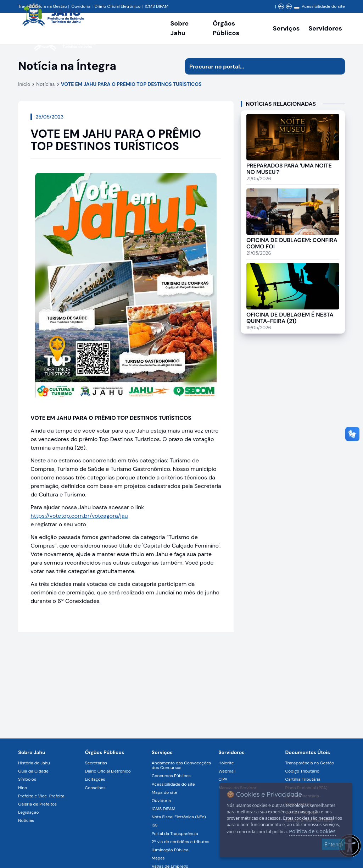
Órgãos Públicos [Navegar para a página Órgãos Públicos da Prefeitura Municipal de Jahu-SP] (105, 752)
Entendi (334, 844)
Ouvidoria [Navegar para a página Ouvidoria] (161, 801)
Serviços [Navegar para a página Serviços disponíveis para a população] (286, 28)
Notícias (45, 84)
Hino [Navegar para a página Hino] (23, 788)
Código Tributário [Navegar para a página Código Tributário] (302, 771)
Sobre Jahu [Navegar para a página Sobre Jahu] (179, 28)
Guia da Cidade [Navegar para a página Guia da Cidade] (33, 771)
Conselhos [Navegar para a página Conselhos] (95, 788)
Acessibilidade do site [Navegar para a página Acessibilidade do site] (323, 6)
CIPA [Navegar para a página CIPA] (223, 779)
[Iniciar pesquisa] (337, 66)
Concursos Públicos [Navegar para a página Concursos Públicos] (171, 776)
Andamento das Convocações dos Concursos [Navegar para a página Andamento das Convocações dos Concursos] (181, 765)
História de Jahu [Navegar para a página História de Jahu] (34, 763)
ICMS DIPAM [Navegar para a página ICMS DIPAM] (164, 809)
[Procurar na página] (257, 66)
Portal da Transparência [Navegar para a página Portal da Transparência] (175, 834)
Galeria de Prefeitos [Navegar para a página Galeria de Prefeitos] (37, 804)
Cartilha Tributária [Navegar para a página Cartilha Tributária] (303, 779)
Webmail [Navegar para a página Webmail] (227, 771)
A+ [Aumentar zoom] (281, 6)
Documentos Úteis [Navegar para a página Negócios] (307, 752)
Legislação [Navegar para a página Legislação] (28, 812)
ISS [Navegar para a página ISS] (155, 825)
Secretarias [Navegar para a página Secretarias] (96, 763)
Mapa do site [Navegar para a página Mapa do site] (164, 792)
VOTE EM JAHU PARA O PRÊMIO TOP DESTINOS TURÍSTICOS (131, 84)
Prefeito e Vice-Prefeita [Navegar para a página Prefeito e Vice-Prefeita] (41, 796)
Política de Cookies (312, 831)
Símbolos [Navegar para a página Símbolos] (27, 779)
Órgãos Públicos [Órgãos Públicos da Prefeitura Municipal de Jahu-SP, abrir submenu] (226, 28)
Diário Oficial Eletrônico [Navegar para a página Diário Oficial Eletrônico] (108, 771)
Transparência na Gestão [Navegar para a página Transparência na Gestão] (309, 763)
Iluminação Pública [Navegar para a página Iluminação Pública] (170, 850)
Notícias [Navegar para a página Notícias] (26, 820)
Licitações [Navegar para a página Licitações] (95, 779)
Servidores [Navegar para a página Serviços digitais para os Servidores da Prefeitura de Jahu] (231, 752)
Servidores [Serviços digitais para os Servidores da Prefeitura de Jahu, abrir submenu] (325, 28)
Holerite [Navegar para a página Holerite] (226, 763)
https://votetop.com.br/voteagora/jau (79, 516)
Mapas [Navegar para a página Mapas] (158, 858)
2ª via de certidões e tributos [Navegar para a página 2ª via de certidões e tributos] (181, 842)
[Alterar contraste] (297, 8)
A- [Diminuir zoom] (289, 6)
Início (24, 84)
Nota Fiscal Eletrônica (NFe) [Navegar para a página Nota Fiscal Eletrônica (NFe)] (179, 817)
